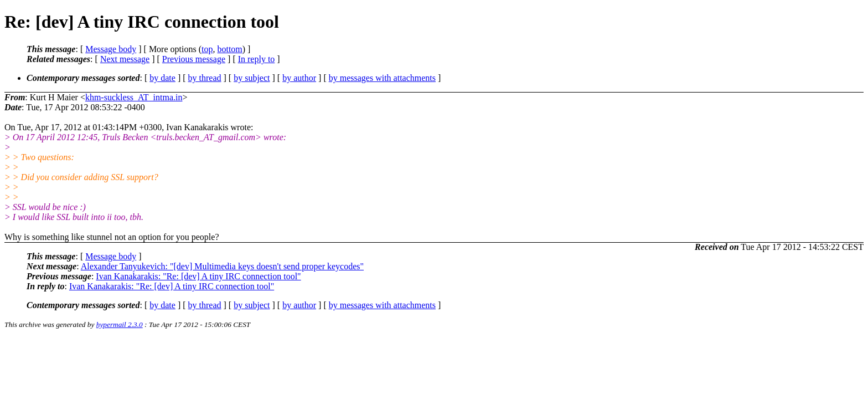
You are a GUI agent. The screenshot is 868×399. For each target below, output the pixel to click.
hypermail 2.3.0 (120, 324)
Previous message (194, 59)
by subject (252, 78)
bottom (229, 49)
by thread (205, 78)
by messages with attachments (382, 78)
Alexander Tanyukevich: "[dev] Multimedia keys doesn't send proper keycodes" (222, 266)
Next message (125, 59)
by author (299, 78)
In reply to (257, 59)
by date (162, 78)
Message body (111, 49)
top (207, 49)
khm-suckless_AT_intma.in (134, 97)
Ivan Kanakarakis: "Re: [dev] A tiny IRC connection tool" (198, 276)
